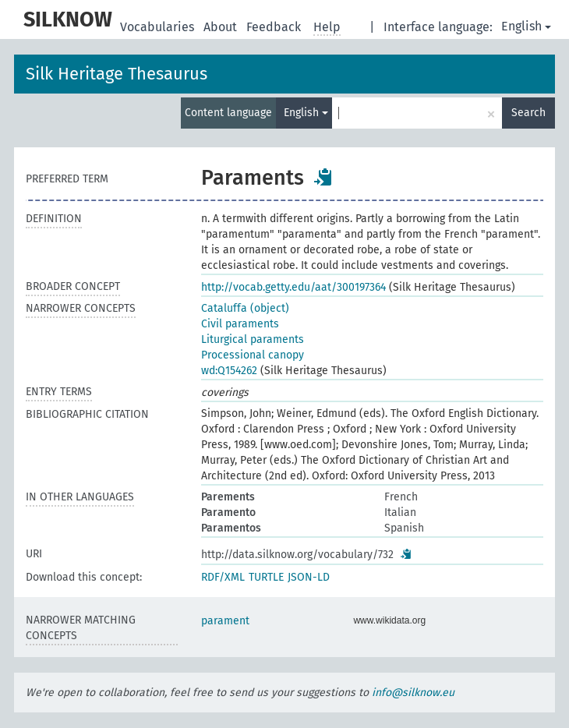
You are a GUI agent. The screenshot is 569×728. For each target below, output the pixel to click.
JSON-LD (309, 577)
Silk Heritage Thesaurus (117, 74)
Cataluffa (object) (245, 308)
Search (528, 113)
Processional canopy (253, 355)
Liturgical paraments (253, 339)
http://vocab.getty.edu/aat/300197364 (293, 287)
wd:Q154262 (229, 371)
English (526, 26)
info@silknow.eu (413, 693)
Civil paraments (240, 324)
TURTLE (266, 577)
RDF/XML (223, 577)
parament (225, 621)
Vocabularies (159, 27)
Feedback (275, 27)
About (222, 27)
